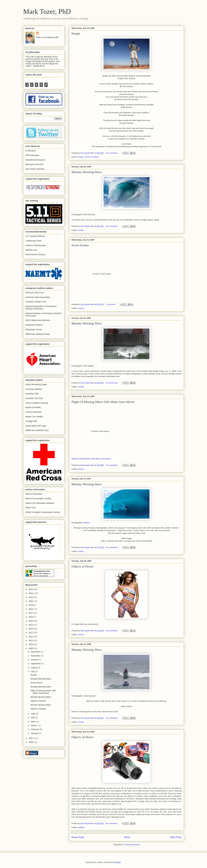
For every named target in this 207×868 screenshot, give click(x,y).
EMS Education (32, 155)
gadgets (81, 827)
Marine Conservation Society (38, 499)
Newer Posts (78, 837)
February (35, 729)
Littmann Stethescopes (36, 245)
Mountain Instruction (34, 164)
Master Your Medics (34, 417)
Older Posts (176, 837)
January (35, 733)
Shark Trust (31, 508)
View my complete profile (47, 37)
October (35, 660)
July (33, 671)
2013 (31, 629)
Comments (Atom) (132, 845)
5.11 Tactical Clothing (35, 236)
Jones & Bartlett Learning (37, 403)
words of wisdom (92, 157)
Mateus (87, 523)
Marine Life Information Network (40, 503)
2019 (31, 605)
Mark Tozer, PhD (47, 11)
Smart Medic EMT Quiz (36, 426)
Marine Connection (34, 494)
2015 (31, 621)
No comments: (112, 153)
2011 (31, 637)
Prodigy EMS (31, 421)
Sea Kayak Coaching (35, 169)
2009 (31, 644)
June (33, 714)
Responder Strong (34, 329)
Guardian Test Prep (34, 398)
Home (127, 837)
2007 (31, 738)
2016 (31, 617)
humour (81, 308)
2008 (31, 648)
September (36, 664)
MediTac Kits (31, 250)
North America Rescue (36, 254)
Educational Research (35, 160)
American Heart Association (38, 297)
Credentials (31, 151)
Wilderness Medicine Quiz (37, 430)
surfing (81, 230)
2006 (31, 742)
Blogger (118, 862)
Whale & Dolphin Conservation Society (43, 512)
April (33, 722)
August (34, 668)
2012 (31, 633)
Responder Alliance (34, 325)
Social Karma (80, 245)
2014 (31, 625)
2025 (31, 589)
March (34, 725)
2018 (31, 609)
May (33, 718)
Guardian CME (32, 394)
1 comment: (111, 304)
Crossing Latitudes (34, 389)
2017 (31, 613)
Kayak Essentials (33, 407)
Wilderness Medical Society (38, 334)
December (36, 652)
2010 (31, 640)
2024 (31, 593)
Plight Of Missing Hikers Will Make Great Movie (103, 402)
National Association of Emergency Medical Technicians (41, 308)
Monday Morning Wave (87, 172)
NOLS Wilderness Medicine (38, 320)
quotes (81, 157)
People (76, 33)
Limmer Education (34, 412)
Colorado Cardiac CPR (36, 302)
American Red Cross (35, 293)
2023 (31, 597)
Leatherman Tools (33, 241)
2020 (31, 601)
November (36, 656)
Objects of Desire (83, 566)
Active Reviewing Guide (36, 384)
